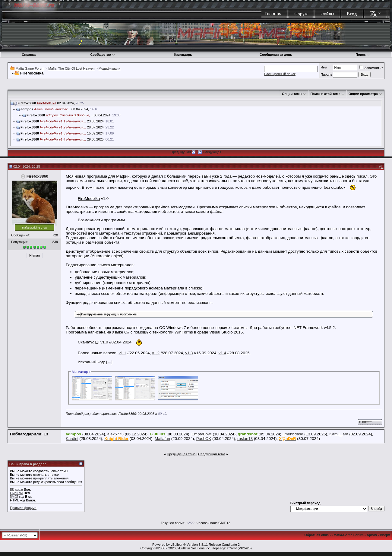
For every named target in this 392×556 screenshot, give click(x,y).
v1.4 (222, 353)
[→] (109, 362)
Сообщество (103, 55)
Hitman (35, 255)
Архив (372, 535)
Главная (273, 14)
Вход (352, 14)
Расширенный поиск (280, 74)
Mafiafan (162, 439)
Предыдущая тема (181, 454)
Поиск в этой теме (325, 94)
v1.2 (156, 353)
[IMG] (14, 497)
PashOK (204, 439)
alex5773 (115, 434)
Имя (324, 67)
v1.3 (189, 353)
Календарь (183, 55)
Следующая (212, 152)
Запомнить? (371, 68)
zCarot (232, 548)
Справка (29, 55)
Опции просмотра (363, 94)
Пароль (326, 74)
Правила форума (23, 508)
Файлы (327, 14)
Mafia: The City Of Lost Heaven (71, 68)
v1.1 (122, 353)
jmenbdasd (293, 434)
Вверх (385, 535)
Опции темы (292, 94)
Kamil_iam (339, 434)
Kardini (72, 439)
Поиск (363, 55)
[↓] (97, 342)
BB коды (16, 489)
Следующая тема (212, 454)
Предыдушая (181, 152)
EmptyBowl (202, 434)
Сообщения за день (276, 55)
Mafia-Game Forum (30, 68)
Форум (301, 14)
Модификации (110, 68)
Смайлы (16, 493)
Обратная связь (317, 535)
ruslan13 (245, 439)
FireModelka (46, 103)
